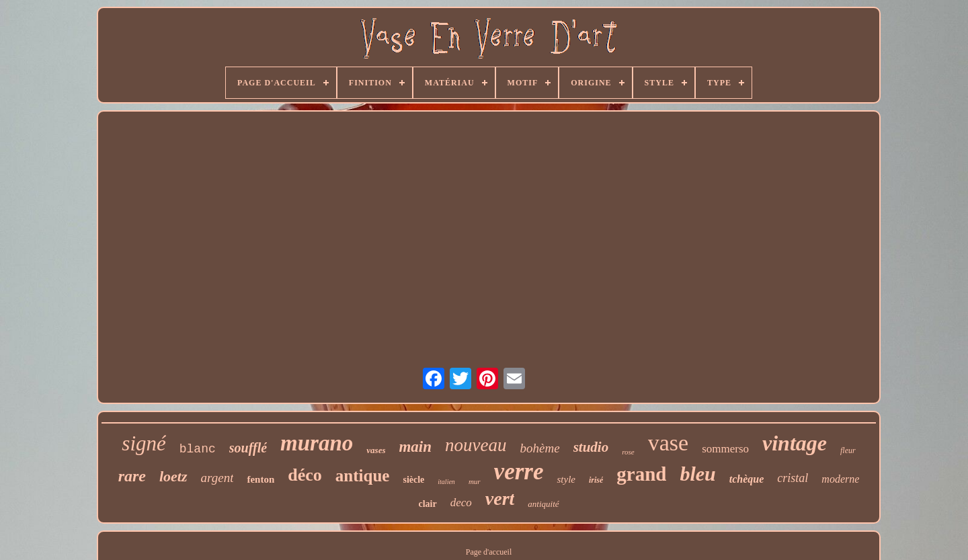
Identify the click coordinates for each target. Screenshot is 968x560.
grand (641, 474)
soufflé (248, 448)
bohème (540, 448)
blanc (198, 449)
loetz (173, 476)
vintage (795, 443)
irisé (596, 480)
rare (132, 476)
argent (217, 478)
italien (446, 482)
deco (461, 503)
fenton (260, 479)
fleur (848, 450)
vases (376, 450)
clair (427, 504)
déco (305, 475)
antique (363, 476)
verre (519, 472)
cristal (793, 478)
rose (628, 452)
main (415, 447)
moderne (840, 479)
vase (668, 443)
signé (144, 443)
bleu (697, 474)
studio (591, 447)
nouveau (476, 445)
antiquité (543, 504)
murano (317, 443)
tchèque (747, 479)
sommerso (725, 449)
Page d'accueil (489, 552)
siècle (413, 480)
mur (475, 481)
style (566, 479)
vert (500, 498)
